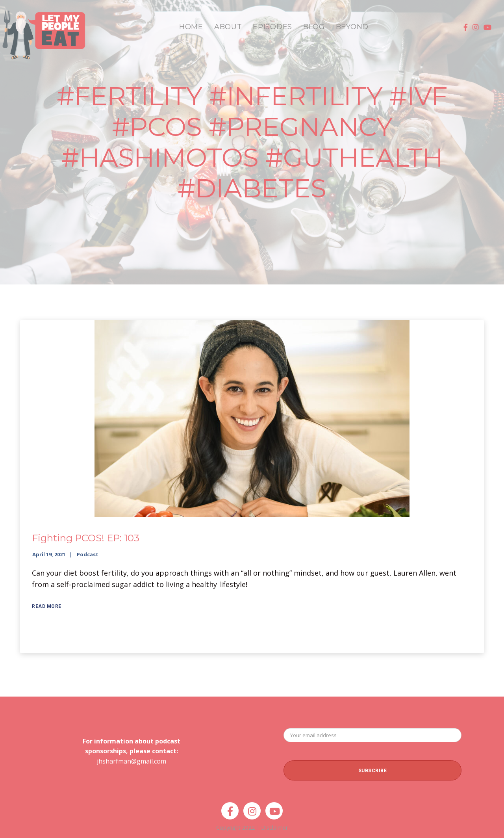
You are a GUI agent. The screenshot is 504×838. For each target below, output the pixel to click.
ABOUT (228, 27)
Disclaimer (274, 828)
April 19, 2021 (49, 554)
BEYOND (352, 27)
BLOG (314, 27)
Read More (47, 606)
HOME (191, 27)
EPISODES (272, 27)
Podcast (88, 554)
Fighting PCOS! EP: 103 (86, 538)
